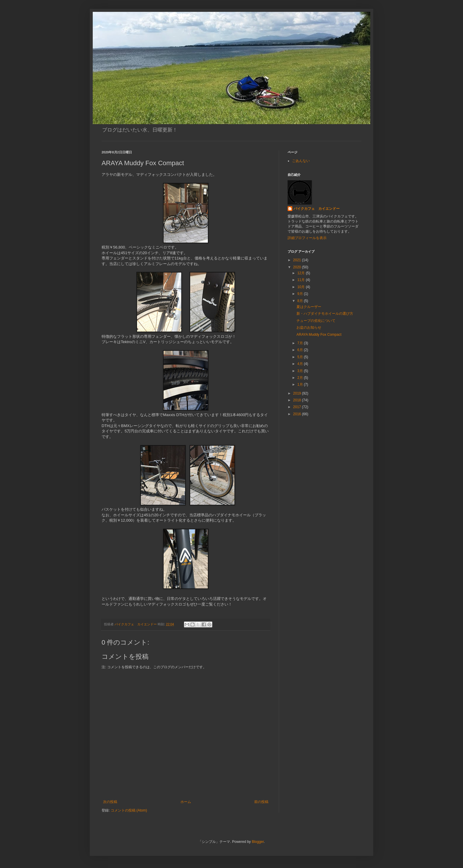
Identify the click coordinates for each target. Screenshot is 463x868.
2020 (298, 267)
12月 (302, 273)
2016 (298, 414)
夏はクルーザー (309, 307)
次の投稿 (110, 802)
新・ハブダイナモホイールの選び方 (325, 314)
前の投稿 (261, 802)
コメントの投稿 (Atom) (129, 810)
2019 (298, 393)
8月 (301, 301)
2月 (301, 378)
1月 (301, 384)
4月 (301, 364)
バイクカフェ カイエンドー (317, 209)
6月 (301, 350)
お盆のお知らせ (309, 327)
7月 (301, 343)
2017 (298, 407)
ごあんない (301, 161)
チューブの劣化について (316, 321)
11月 (302, 280)
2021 (298, 260)
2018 (298, 400)
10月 (302, 287)
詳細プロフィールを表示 (307, 238)
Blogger (258, 842)
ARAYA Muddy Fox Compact (319, 335)
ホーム (186, 802)
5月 (301, 357)
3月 (301, 371)
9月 (301, 294)
